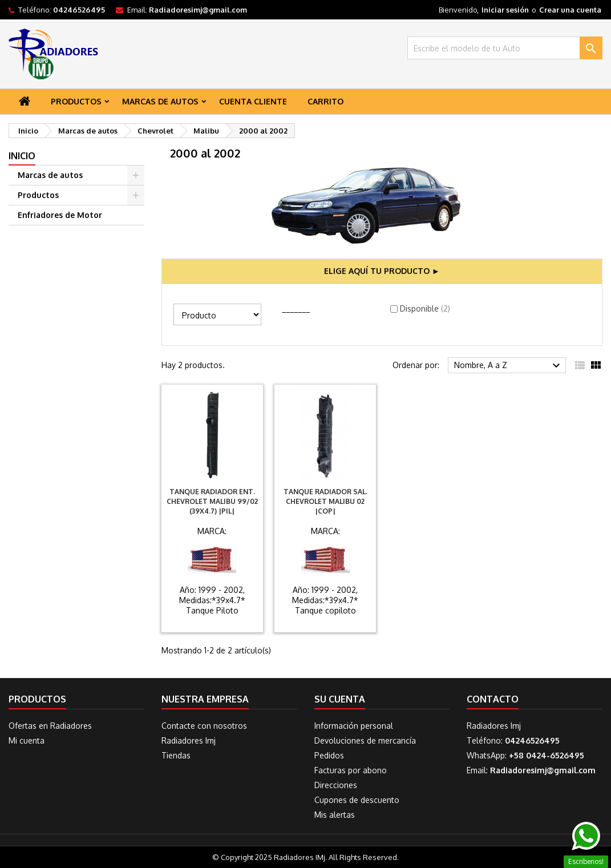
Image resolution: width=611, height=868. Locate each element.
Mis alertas (335, 815)
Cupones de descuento (357, 800)
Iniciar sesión (505, 10)
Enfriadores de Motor (60, 215)
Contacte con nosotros (204, 726)
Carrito (325, 101)
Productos (76, 101)
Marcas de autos (160, 101)
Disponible (425, 308)
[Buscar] (505, 48)
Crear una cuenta (570, 10)
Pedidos (329, 755)
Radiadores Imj (189, 740)
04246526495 (79, 10)
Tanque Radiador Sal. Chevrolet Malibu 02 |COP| (325, 501)
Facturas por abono (351, 770)
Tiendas (176, 755)
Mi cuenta (27, 740)
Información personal (354, 726)
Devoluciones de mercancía (365, 740)
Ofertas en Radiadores (50, 726)
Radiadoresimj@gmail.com (198, 10)
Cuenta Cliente (253, 101)
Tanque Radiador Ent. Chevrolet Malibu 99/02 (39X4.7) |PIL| (212, 501)
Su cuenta (340, 699)
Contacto (493, 699)
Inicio (22, 156)
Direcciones (336, 785)
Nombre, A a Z (509, 366)
